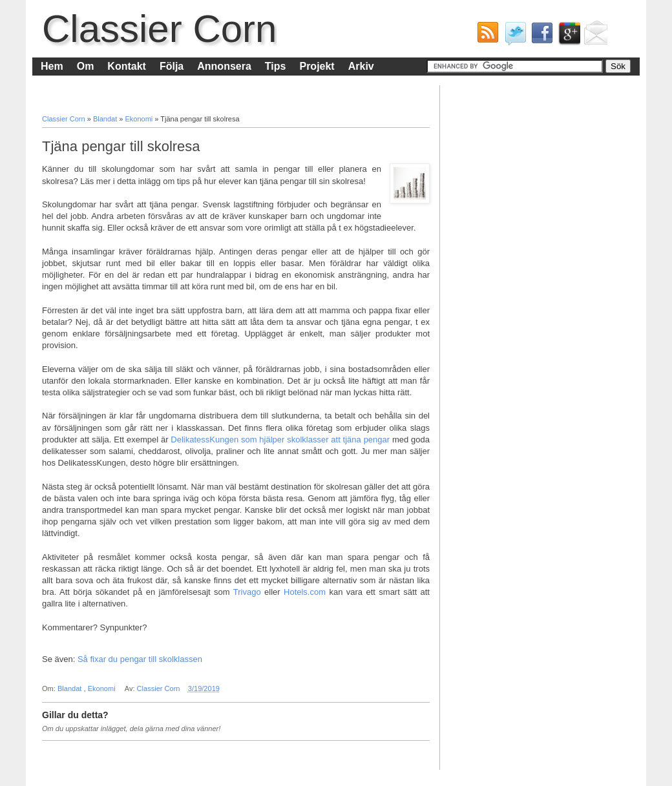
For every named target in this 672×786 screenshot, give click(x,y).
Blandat (106, 119)
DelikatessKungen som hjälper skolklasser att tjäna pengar (281, 440)
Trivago (247, 592)
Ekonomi (140, 119)
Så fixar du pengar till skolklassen (140, 659)
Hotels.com (305, 592)
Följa (172, 66)
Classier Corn (159, 29)
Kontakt (127, 66)
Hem (52, 66)
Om (86, 66)
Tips (276, 66)
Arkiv (361, 66)
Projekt (317, 66)
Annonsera (224, 66)
